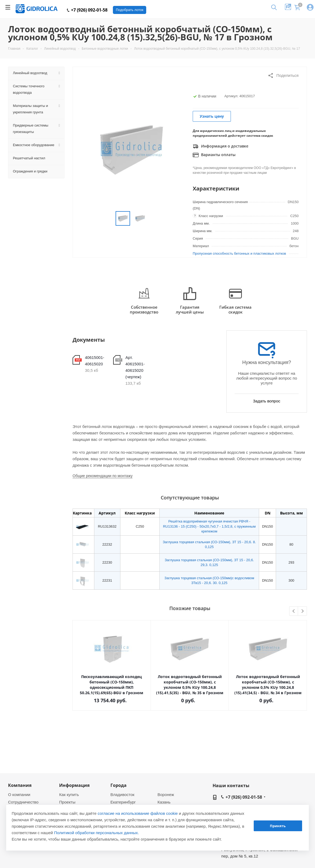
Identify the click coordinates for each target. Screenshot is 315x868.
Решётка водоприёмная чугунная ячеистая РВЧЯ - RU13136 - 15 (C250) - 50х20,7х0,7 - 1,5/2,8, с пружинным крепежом (209, 526)
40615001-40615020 (95, 361)
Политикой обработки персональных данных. (96, 833)
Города (119, 785)
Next (303, 611)
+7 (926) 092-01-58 (87, 10)
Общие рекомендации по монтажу (103, 476)
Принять (278, 826)
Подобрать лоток (130, 10)
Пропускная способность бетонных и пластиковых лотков (239, 253)
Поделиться (283, 75)
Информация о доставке (221, 146)
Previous (294, 611)
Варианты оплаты (214, 155)
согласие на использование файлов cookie (138, 813)
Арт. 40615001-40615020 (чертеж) (135, 367)
